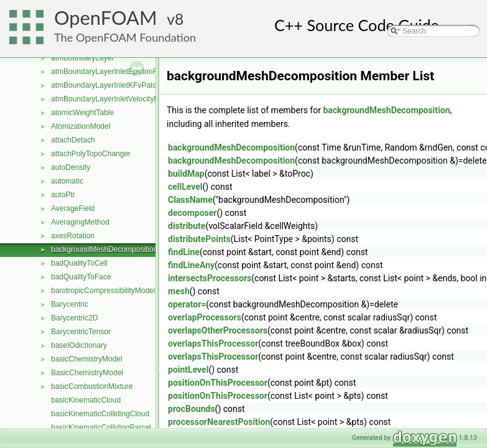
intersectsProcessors (210, 278)
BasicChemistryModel (87, 373)
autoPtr (63, 195)
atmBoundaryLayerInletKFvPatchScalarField (124, 85)
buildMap (186, 174)
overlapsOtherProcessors (218, 330)
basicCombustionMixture (92, 386)
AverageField (73, 208)
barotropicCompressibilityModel (103, 291)
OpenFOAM (106, 18)
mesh (179, 291)
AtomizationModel (81, 126)
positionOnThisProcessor (218, 383)
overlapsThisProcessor (213, 343)
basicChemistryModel (87, 359)
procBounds (192, 409)
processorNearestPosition (219, 422)
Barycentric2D (74, 318)
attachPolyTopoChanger (91, 154)
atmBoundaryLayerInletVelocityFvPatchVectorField (135, 99)
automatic (67, 181)
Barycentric (70, 304)
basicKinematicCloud (86, 400)
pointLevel (188, 370)
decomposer (192, 213)
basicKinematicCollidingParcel (101, 427)
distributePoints (199, 239)
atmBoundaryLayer (82, 58)
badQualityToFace (81, 277)
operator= (187, 304)
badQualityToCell (79, 263)
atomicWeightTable (82, 113)
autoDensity (71, 167)
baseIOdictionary (79, 345)
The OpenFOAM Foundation (125, 37)
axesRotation (73, 236)
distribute (187, 226)
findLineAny (191, 265)
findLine (184, 252)
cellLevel (185, 187)
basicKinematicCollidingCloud (100, 414)
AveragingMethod (80, 222)
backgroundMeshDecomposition (104, 250)
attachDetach (73, 140)
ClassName (190, 200)
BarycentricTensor (81, 332)
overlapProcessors (205, 317)
